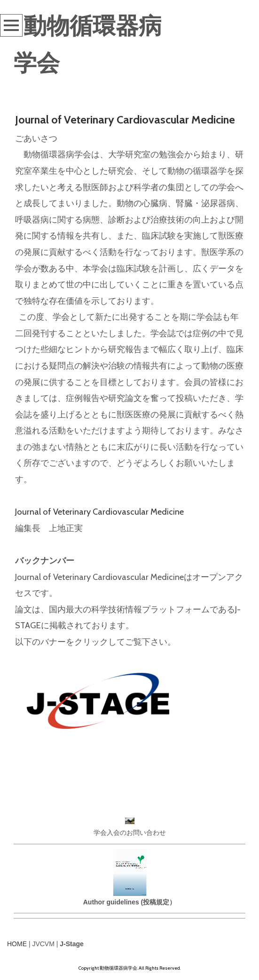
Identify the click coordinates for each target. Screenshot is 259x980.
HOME (17, 944)
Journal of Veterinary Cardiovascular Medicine (125, 120)
